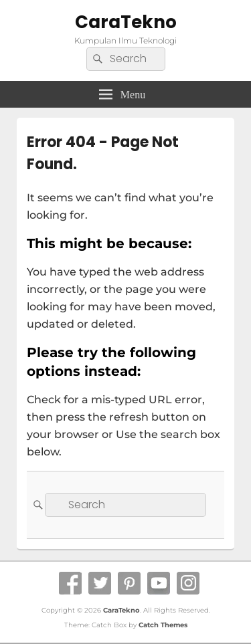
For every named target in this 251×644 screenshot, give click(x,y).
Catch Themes (163, 625)
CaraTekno (126, 22)
